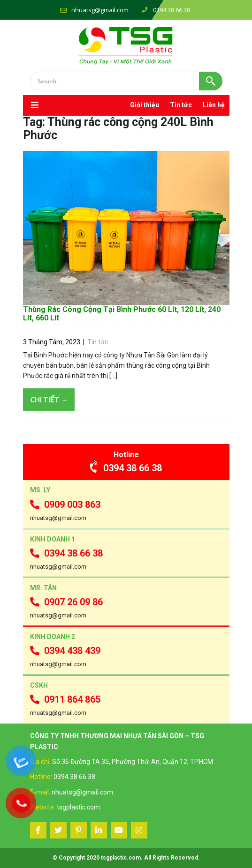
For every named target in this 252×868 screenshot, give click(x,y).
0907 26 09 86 (66, 602)
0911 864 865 (65, 699)
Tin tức (181, 105)
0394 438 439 (65, 651)
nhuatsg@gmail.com (100, 10)
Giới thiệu (145, 105)
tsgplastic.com (78, 807)
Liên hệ (214, 105)
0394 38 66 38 (126, 468)
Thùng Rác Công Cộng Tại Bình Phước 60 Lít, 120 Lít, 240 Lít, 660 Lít (122, 314)
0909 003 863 (65, 504)
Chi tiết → (49, 400)
